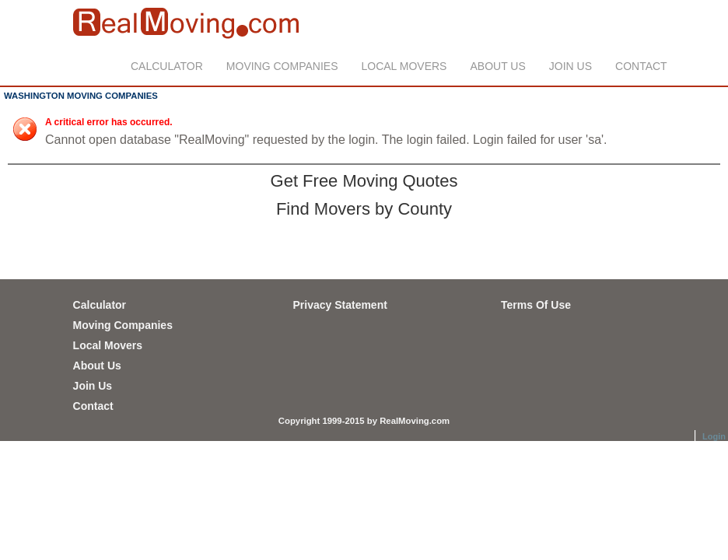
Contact (641, 66)
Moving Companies (282, 66)
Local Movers (404, 66)
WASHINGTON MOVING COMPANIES (81, 96)
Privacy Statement (339, 305)
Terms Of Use (536, 305)
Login (714, 436)
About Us (497, 66)
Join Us (570, 66)
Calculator (167, 66)
